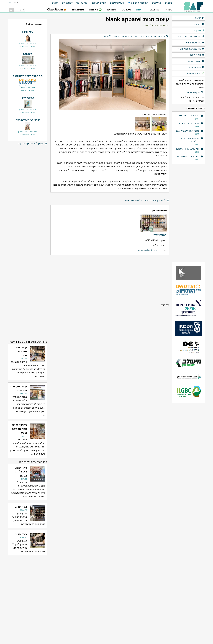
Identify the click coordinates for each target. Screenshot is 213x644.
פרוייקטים (157, 3)
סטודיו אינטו (163, 25)
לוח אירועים (67, 3)
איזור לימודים (197, 67)
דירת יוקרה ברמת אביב (189, 116)
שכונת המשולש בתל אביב (187, 131)
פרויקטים (198, 30)
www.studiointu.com (148, 250)
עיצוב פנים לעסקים (143, 36)
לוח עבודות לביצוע (140, 3)
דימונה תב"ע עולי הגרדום (188, 156)
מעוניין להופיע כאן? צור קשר (32, 144)
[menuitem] (167, 3)
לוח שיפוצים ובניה (195, 43)
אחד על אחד (82, 3)
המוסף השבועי (196, 61)
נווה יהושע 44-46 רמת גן (188, 149)
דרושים (55, 3)
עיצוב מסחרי (127, 36)
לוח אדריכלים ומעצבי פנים (190, 37)
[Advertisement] (110, 279)
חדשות (200, 18)
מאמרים (168, 3)
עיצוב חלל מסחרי (111, 36)
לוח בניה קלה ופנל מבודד (191, 49)
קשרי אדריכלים (117, 3)
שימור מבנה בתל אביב (189, 123)
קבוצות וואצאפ (196, 74)
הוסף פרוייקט (195, 92)
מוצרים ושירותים (99, 3)
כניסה (10, 2)
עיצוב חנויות (160, 36)
